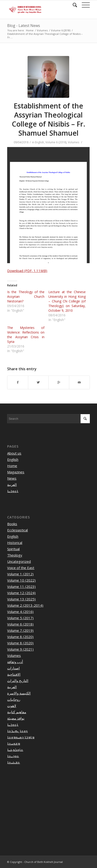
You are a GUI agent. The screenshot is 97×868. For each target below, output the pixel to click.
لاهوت (12, 706)
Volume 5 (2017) (20, 618)
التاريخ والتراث (18, 681)
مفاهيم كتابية (17, 712)
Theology (15, 555)
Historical (15, 543)
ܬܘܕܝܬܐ (13, 756)
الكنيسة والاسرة (19, 693)
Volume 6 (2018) (61, 30)
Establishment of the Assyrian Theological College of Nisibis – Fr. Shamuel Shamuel (48, 119)
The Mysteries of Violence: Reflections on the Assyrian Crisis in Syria (26, 335)
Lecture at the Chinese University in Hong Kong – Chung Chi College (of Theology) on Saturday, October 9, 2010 (67, 301)
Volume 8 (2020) (20, 637)
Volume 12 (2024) (21, 593)
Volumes (42, 30)
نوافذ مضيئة (16, 718)
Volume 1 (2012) (20, 574)
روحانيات (14, 699)
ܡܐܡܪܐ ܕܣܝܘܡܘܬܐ (21, 737)
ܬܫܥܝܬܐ (14, 762)
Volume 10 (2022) (21, 580)
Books (12, 524)
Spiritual (13, 549)
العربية (12, 485)
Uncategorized (19, 561)
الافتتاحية (14, 674)
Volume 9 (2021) (20, 649)
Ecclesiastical (17, 530)
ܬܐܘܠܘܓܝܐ (15, 750)
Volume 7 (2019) (20, 630)
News (12, 478)
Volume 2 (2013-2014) (25, 605)
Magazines (16, 472)
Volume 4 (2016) (20, 612)
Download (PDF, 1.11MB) (27, 271)
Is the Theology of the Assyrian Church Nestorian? (26, 296)
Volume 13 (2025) (21, 599)
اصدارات (13, 668)
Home (30, 30)
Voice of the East (21, 568)
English (39, 142)
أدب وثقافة (15, 662)
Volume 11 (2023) (21, 586)
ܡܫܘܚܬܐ (14, 743)
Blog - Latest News (24, 26)
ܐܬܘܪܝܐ (13, 491)
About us (14, 453)
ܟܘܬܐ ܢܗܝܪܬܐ (17, 731)
